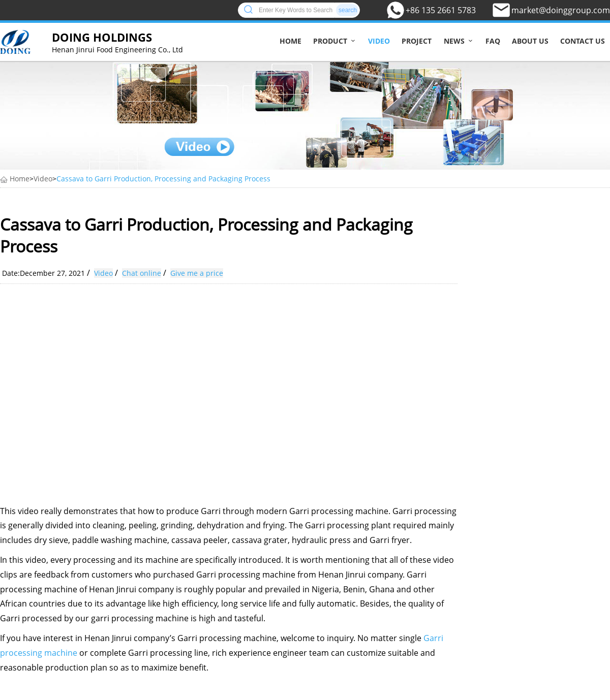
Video (379, 41)
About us (530, 41)
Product (330, 41)
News (454, 41)
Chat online (142, 273)
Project (417, 41)
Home (291, 41)
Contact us (583, 41)
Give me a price (197, 273)
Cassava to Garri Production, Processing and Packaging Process (163, 179)
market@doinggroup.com (561, 10)
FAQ (493, 41)
